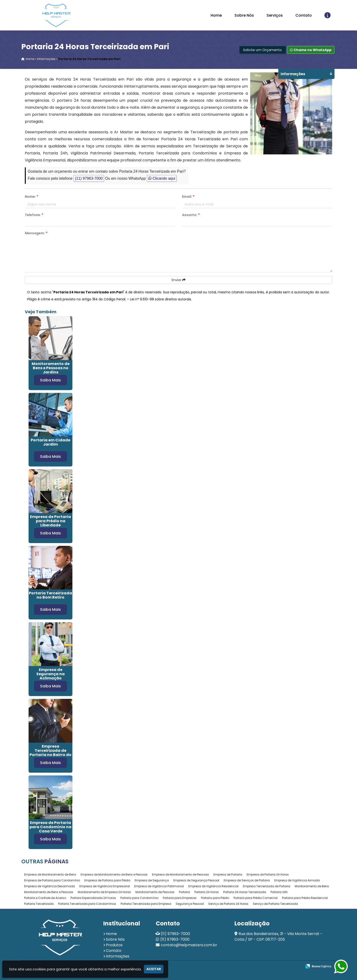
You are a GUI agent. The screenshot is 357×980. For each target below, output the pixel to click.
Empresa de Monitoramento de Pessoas (180, 874)
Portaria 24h (279, 892)
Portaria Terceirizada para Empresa (146, 904)
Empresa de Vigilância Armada (297, 880)
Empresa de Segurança (152, 880)
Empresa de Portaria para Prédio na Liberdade (50, 521)
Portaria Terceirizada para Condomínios (87, 904)
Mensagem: (36, 233)
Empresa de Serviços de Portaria (247, 880)
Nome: (32, 197)
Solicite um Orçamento (262, 50)
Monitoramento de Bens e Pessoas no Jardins (51, 368)
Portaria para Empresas (180, 898)
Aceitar (154, 969)
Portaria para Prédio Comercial (256, 898)
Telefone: (34, 215)
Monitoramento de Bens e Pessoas (49, 892)
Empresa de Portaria (228, 874)
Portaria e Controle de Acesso (45, 898)
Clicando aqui (162, 178)
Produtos (114, 945)
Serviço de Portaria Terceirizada (275, 904)
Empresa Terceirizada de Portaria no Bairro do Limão (50, 753)
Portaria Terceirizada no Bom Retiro (50, 595)
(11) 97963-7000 (89, 178)
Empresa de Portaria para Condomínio (52, 880)
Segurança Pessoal (190, 904)
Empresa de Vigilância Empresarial (105, 886)
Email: (188, 197)
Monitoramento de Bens (312, 886)
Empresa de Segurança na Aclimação (50, 674)
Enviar (179, 280)
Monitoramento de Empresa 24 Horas (104, 892)
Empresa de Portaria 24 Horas (268, 874)
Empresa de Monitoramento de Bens (50, 874)
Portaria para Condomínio (139, 898)
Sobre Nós (244, 15)
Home (216, 15)
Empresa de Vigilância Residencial (213, 886)
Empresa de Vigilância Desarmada (50, 886)
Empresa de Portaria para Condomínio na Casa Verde (50, 827)
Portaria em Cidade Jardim (50, 442)
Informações (118, 956)
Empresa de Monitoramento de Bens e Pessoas (114, 874)
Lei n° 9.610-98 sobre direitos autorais (161, 299)
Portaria (184, 892)
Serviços (275, 15)
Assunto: (191, 215)
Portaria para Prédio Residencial (305, 898)
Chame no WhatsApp (311, 50)
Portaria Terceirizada (39, 904)
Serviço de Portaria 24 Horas (228, 904)
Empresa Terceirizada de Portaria (267, 886)
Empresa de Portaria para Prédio (107, 880)
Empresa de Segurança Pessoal (196, 880)
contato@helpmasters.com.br (189, 945)
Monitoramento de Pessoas (155, 892)
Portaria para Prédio (215, 898)
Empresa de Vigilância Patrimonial (159, 886)
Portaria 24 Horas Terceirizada (245, 892)
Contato (304, 15)
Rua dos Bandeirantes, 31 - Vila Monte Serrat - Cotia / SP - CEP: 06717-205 (278, 937)
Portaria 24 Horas (207, 892)
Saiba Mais (50, 380)
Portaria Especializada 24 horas (93, 898)
